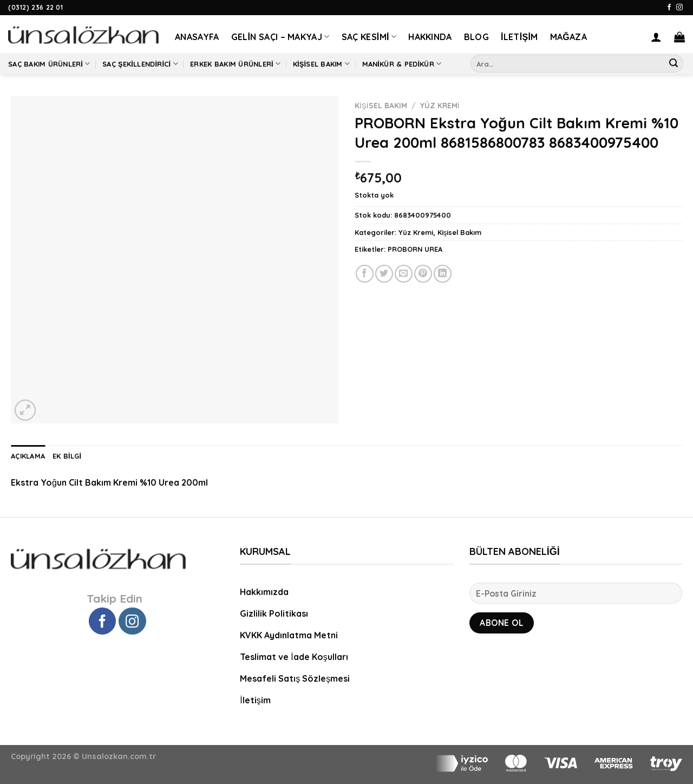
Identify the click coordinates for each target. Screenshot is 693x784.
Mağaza (568, 37)
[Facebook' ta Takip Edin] (669, 8)
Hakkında (430, 37)
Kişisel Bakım (321, 64)
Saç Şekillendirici (140, 64)
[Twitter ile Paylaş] (384, 274)
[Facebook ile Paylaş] (365, 274)
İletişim (519, 37)
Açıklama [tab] (28, 456)
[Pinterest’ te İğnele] (423, 274)
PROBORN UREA (415, 249)
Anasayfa (197, 37)
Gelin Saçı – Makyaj (280, 37)
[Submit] (674, 64)
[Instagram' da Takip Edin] (679, 8)
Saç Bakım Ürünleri (49, 64)
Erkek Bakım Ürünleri (235, 64)
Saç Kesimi (369, 37)
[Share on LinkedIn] (443, 274)
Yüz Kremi (440, 105)
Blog (476, 37)
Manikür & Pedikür (402, 64)
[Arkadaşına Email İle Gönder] (404, 274)
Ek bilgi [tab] (67, 456)
